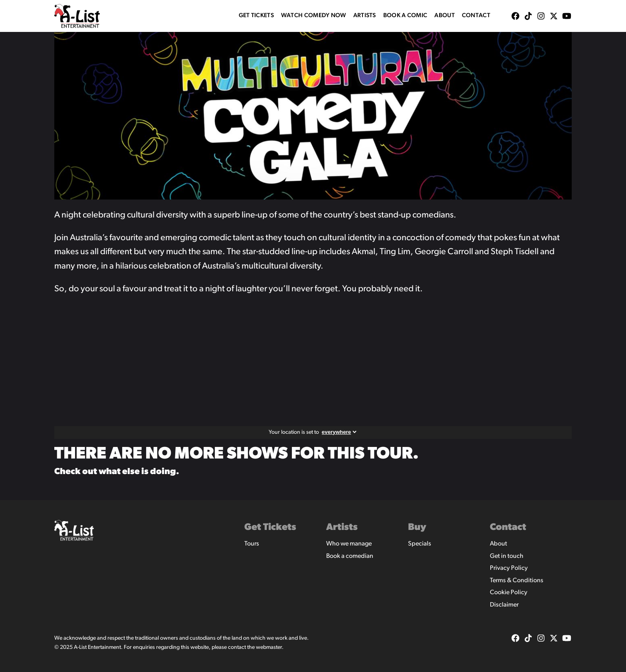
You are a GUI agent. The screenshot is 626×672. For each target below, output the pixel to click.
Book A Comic (405, 16)
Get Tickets (256, 16)
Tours (252, 544)
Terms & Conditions (517, 581)
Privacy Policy (509, 568)
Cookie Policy (509, 593)
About (445, 16)
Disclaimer (504, 605)
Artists (365, 16)
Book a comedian (350, 556)
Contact (476, 16)
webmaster (269, 647)
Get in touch (507, 556)
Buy (417, 528)
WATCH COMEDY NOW (314, 16)
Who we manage (349, 544)
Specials (420, 544)
